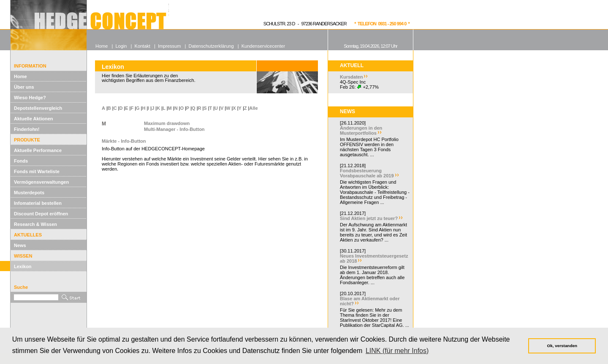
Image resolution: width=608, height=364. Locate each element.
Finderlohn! (27, 129)
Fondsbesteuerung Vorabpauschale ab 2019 (367, 173)
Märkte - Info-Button (124, 141)
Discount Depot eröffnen (41, 214)
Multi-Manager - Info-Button (174, 129)
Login (121, 46)
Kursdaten (351, 77)
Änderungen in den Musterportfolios (361, 130)
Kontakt (142, 46)
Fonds (21, 161)
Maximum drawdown (167, 123)
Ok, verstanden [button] (562, 346)
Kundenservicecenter (263, 46)
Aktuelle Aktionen (34, 119)
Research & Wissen (35, 224)
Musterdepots (29, 193)
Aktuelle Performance (38, 150)
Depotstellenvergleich (38, 108)
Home (20, 76)
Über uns (24, 87)
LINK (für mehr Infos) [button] (397, 351)
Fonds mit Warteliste (37, 171)
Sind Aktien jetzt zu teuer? (369, 218)
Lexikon (23, 266)
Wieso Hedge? (30, 98)
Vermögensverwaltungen (41, 182)
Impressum (169, 46)
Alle (253, 108)
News (20, 245)
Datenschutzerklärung (211, 46)
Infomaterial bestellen (38, 203)
